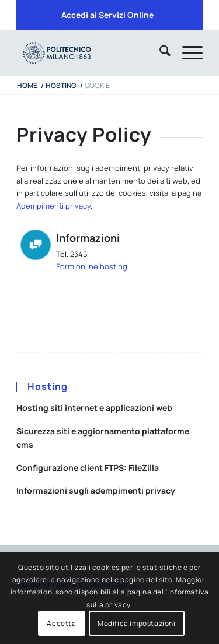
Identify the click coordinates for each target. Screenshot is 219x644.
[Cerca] (159, 52)
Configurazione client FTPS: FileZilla (88, 468)
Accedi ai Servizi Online (107, 15)
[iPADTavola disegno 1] (91, 52)
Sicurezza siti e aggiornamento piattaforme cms (103, 438)
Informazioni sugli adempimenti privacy (96, 490)
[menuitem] (107, 15)
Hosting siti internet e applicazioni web (94, 408)
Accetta (61, 623)
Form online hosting (92, 266)
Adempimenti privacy (53, 206)
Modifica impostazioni (137, 623)
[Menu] (187, 52)
